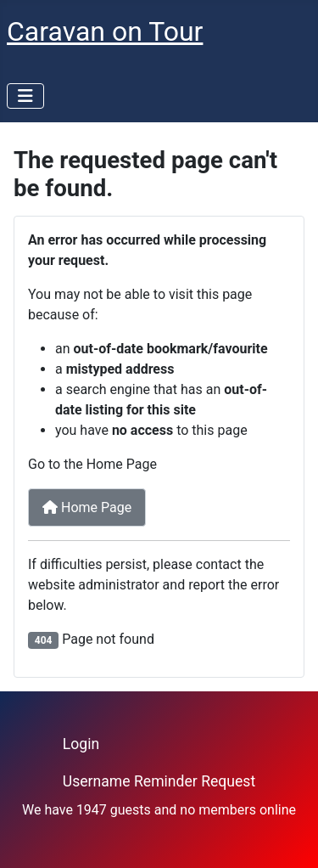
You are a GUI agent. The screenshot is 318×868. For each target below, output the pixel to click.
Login (81, 744)
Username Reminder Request (159, 781)
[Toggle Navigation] (25, 96)
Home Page (87, 507)
